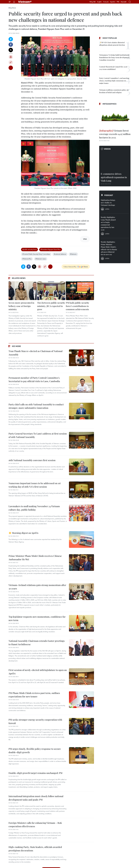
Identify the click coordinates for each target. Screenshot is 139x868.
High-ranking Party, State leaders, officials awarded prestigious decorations (35, 849)
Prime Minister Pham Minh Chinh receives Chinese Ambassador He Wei (35, 558)
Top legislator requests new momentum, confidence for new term (37, 618)
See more (16, 346)
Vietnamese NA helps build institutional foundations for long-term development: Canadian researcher (115, 57)
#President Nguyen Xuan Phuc (51, 249)
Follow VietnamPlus (70, 267)
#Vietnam (73, 254)
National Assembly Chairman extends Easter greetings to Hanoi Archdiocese (37, 643)
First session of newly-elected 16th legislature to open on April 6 (38, 672)
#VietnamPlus (27, 259)
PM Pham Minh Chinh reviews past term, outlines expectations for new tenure (34, 695)
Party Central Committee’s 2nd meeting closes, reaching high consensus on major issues (114, 81)
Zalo (11, 39)
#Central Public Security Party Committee (36, 254)
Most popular (110, 38)
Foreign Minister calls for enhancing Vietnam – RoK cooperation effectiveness (35, 825)
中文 (118, 2)
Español (113, 2)
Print (11, 57)
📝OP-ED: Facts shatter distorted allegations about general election (112, 44)
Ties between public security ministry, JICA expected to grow (51, 306)
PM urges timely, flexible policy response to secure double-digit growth (35, 751)
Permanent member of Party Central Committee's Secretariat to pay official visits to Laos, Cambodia (34, 379)
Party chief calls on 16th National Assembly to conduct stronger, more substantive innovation (36, 406)
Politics (12, 8)
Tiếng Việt (92, 2)
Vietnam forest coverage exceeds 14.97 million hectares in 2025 (115, 134)
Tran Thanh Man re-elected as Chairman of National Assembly (35, 353)
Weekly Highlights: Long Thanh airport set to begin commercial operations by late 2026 (108, 223)
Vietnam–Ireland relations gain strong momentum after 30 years (37, 587)
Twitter (11, 50)
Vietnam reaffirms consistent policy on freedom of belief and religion (114, 91)
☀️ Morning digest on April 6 (23, 533)
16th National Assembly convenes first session (32, 460)
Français (106, 2)
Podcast (109, 195)
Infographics (110, 104)
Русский (124, 2)
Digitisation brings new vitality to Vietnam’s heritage (108, 203)
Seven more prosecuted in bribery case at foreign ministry (21, 306)
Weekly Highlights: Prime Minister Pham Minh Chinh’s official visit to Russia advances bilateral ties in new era (109, 248)
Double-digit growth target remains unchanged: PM (35, 773)
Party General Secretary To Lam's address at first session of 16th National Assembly (38, 435)
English (99, 2)
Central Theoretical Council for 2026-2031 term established (114, 68)
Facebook (11, 45)
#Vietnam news (41, 259)
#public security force (29, 249)
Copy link (11, 62)
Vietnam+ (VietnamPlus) (25, 2)
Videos (107, 149)
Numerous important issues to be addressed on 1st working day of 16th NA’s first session (35, 485)
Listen (107, 209)
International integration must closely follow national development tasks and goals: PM (36, 798)
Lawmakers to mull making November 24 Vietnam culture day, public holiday (34, 508)
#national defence (60, 254)
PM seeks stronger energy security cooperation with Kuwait (35, 721)
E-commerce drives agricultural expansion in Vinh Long (114, 177)
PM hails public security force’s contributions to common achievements (77, 306)
